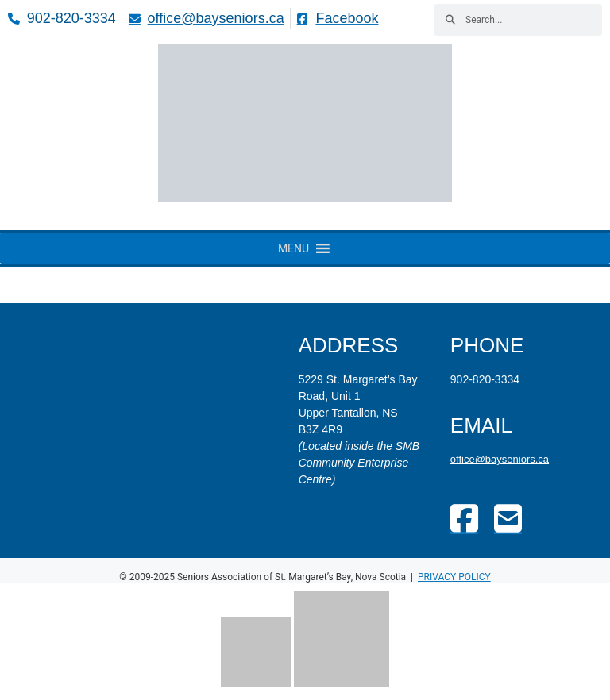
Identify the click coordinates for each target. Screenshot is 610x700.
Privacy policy (454, 577)
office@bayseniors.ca (500, 459)
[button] (293, 248)
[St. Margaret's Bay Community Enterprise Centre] (153, 406)
